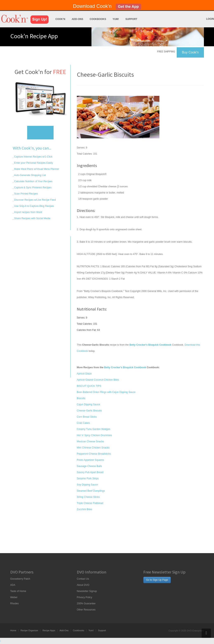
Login (210, 19)
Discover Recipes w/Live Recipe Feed (35, 200)
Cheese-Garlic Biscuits (89, 411)
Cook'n (60, 19)
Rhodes (15, 603)
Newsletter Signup (87, 591)
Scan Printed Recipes (26, 194)
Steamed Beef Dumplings (91, 491)
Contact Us (83, 579)
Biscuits (81, 398)
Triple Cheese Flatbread (90, 503)
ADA (13, 585)
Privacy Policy (85, 597)
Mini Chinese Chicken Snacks (93, 448)
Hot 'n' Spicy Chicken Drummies (94, 435)
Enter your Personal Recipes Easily (33, 163)
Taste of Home (18, 591)
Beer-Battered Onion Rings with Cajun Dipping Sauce (106, 392)
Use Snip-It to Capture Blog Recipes (34, 206)
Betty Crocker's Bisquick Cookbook (125, 367)
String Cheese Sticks (88, 497)
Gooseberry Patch (20, 579)
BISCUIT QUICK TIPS (89, 386)
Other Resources (86, 610)
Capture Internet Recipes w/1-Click (33, 157)
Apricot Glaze (84, 374)
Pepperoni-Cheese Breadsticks (94, 454)
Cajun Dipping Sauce (88, 404)
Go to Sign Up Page (157, 580)
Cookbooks (98, 19)
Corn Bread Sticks (87, 417)
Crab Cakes (83, 423)
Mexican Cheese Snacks (90, 441)
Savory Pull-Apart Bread (90, 472)
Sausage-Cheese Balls (89, 466)
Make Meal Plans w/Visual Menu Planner (36, 169)
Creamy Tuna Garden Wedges (94, 429)
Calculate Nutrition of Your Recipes (33, 181)
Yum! (116, 19)
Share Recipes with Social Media (32, 218)
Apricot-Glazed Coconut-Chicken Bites (98, 380)
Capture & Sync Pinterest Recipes (33, 188)
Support (131, 19)
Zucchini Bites (85, 509)
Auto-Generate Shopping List (30, 175)
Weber (14, 597)
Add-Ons (77, 19)
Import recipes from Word (28, 212)
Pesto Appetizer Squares (90, 460)
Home (13, 630)
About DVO (83, 585)
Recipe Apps (49, 630)
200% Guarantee (86, 603)
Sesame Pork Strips (88, 478)
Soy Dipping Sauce (87, 485)
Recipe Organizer (29, 630)
